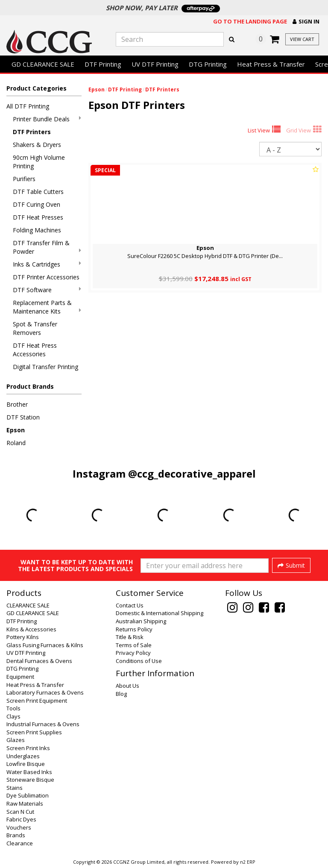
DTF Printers (32, 132)
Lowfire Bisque (26, 764)
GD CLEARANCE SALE (43, 64)
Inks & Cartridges (47, 264)
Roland (16, 443)
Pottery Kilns (23, 637)
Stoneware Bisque (30, 780)
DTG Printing (208, 64)
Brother (17, 404)
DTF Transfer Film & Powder (47, 247)
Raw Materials (25, 803)
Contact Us (130, 605)
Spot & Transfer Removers (35, 328)
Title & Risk (130, 637)
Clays (13, 716)
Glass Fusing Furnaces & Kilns (45, 645)
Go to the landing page (250, 21)
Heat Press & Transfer (271, 64)
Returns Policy (134, 629)
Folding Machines (37, 230)
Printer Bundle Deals (47, 119)
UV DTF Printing (155, 64)
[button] (306, 22)
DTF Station (23, 417)
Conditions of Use (139, 661)
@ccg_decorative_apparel (192, 474)
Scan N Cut (20, 812)
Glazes (16, 740)
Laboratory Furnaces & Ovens (45, 692)
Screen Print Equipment (37, 701)
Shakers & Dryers (37, 145)
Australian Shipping (141, 621)
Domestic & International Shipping (160, 613)
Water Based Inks (29, 772)
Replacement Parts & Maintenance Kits (47, 307)
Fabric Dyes (21, 819)
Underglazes (23, 756)
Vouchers (19, 827)
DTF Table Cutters (38, 192)
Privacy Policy (133, 653)
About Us (127, 686)
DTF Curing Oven (37, 204)
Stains (15, 788)
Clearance (20, 843)
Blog (121, 694)
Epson (16, 430)
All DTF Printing (28, 106)
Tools (13, 708)
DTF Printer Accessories (46, 277)
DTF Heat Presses (38, 217)
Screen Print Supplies (34, 732)
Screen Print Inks (28, 748)
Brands (16, 835)
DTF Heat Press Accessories (35, 350)
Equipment (20, 677)
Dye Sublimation (28, 795)
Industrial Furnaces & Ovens (43, 724)
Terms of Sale (134, 645)
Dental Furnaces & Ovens (39, 661)
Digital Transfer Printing (45, 367)
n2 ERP (247, 862)
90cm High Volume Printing (39, 162)
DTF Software (47, 290)
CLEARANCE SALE (28, 605)
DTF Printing (103, 64)
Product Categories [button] (37, 88)
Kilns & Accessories (31, 629)
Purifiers (24, 179)
